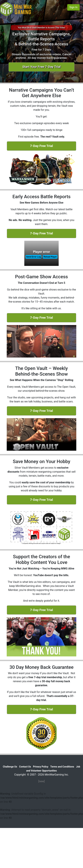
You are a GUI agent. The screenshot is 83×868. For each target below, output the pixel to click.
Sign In (73, 7)
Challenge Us (10, 767)
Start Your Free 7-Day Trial (41, 67)
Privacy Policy (41, 767)
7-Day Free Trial (41, 146)
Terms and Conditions (62, 767)
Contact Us (25, 767)
